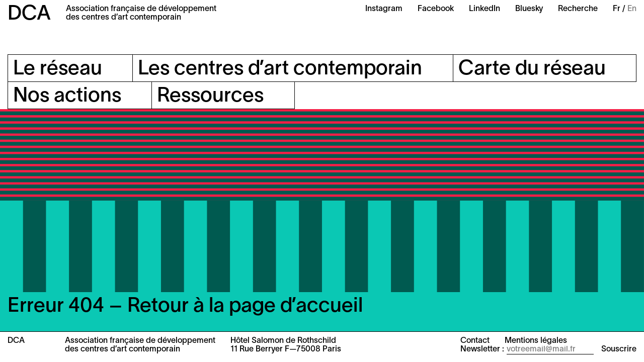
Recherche (578, 9)
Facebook (436, 9)
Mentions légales (536, 341)
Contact (475, 341)
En (632, 9)
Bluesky (529, 9)
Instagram (384, 9)
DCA (29, 14)
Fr (617, 9)
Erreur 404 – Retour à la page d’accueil (185, 306)
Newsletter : (482, 349)
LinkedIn (485, 9)
